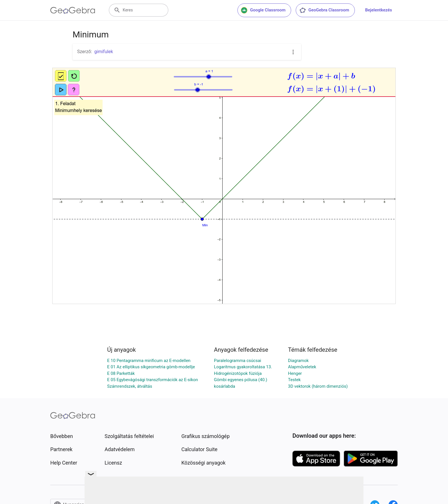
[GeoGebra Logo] (73, 10)
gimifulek (104, 52)
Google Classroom (263, 10)
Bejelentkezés (379, 10)
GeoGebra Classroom (324, 10)
